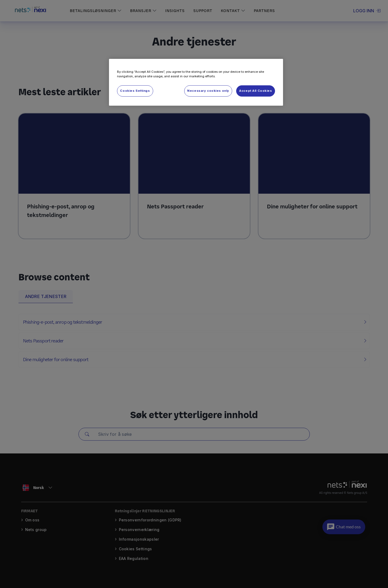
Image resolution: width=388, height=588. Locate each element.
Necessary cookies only (208, 91)
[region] (196, 82)
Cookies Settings (135, 91)
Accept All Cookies (255, 91)
